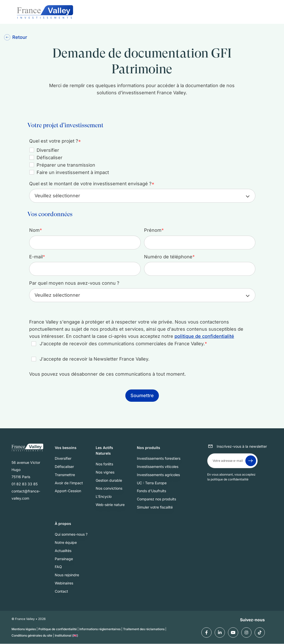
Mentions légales (24, 629)
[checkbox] (141, 161)
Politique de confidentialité (58, 629)
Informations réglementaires (100, 629)
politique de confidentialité (204, 336)
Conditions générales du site (32, 635)
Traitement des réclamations (144, 629)
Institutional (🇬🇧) (66, 635)
